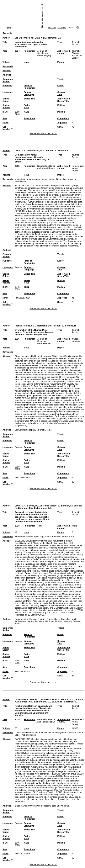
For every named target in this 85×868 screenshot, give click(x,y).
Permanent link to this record (43, 133)
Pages (60, 62)
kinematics (61, 179)
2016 (17, 339)
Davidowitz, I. (21, 699)
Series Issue (27, 106)
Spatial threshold (53, 537)
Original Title (61, 93)
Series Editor (6, 100)
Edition (61, 105)
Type (60, 42)
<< (42, 5)
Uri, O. (18, 38)
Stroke (65, 537)
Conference (63, 118)
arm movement (33, 179)
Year (5, 51)
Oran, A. (39, 38)
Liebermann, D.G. (53, 38)
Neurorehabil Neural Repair (78, 168)
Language (8, 92)
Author (6, 38)
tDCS (72, 537)
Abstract (7, 71)
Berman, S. (63, 151)
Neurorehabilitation (24, 537)
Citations (62, 28)
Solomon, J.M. (26, 508)
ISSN (5, 112)
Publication (29, 51)
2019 (17, 719)
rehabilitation (21, 181)
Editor (60, 86)
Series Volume (6, 106)
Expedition (29, 118)
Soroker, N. (71, 326)
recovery (72, 179)
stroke (80, 733)
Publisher (7, 86)
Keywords (8, 66)
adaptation (20, 179)
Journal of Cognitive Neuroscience (44, 341)
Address (7, 75)
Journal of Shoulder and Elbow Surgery (44, 53)
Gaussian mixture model (26, 733)
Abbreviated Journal (64, 52)
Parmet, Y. (51, 151)
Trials (40, 526)
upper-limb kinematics (25, 735)
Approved (62, 123)
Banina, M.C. (33, 506)
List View (52, 28)
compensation (48, 179)
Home (8, 28)
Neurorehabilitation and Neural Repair (46, 167)
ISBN (26, 112)
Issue (27, 62)
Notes (5, 123)
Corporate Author (8, 80)
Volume (6, 62)
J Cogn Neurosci (76, 340)
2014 (17, 51)
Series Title (29, 99)
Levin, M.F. (20, 151)
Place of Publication (29, 87)
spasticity (71, 733)
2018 (17, 526)
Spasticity (39, 537)
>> (42, 28)
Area (5, 118)
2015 (17, 166)
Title (5, 42)
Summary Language (29, 93)
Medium (61, 112)
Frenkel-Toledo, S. (24, 326)
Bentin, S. (59, 326)
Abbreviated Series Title (64, 100)
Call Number (7, 128)
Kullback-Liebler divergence (52, 733)
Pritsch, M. (28, 38)
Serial (60, 127)
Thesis (61, 79)
